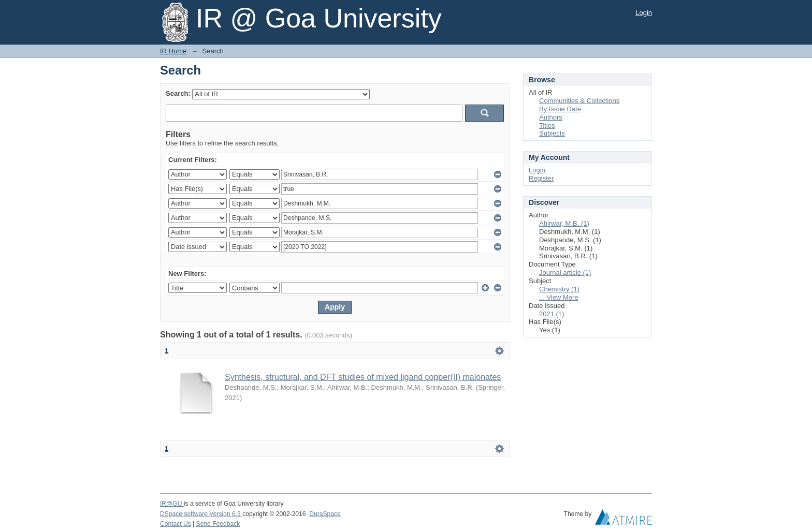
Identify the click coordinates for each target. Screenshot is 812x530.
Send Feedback (218, 524)
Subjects (552, 133)
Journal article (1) (565, 273)
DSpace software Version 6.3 (201, 514)
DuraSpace (325, 514)
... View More (559, 297)
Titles (547, 126)
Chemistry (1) (559, 289)
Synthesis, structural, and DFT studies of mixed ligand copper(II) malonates (363, 377)
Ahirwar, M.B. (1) (564, 223)
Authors (551, 117)
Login (644, 13)
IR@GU (172, 504)
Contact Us (176, 524)
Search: (178, 93)
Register (541, 178)
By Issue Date (560, 109)
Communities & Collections (579, 101)
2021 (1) (552, 314)
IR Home (173, 51)
